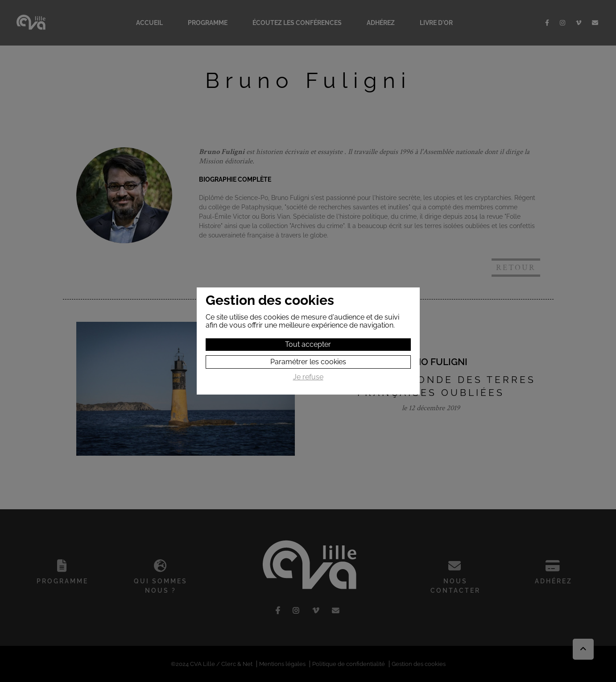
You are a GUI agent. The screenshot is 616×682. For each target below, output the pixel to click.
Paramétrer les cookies (308, 362)
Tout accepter (308, 344)
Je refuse (308, 377)
